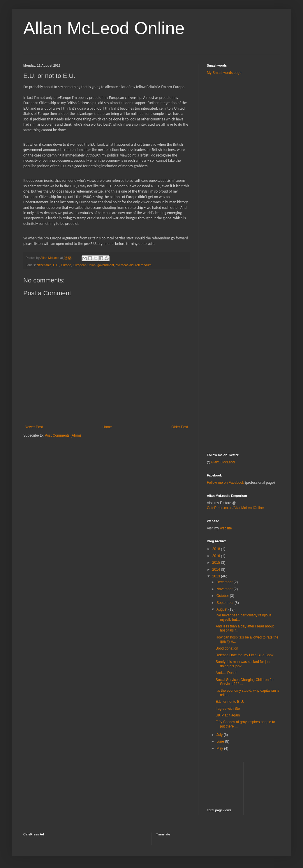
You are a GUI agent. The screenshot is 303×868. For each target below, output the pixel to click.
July (220, 735)
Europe (66, 265)
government (106, 265)
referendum (143, 265)
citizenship (44, 265)
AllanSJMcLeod (222, 462)
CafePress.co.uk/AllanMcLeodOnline (235, 508)
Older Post (180, 427)
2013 (217, 576)
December (225, 582)
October (223, 596)
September (226, 603)
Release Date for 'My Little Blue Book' (245, 655)
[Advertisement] (238, 171)
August (222, 609)
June (221, 741)
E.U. (56, 265)
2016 (217, 556)
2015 (217, 563)
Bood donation (227, 648)
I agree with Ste (228, 709)
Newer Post (34, 427)
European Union (84, 265)
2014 (217, 570)
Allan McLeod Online (104, 28)
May (220, 748)
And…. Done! (226, 673)
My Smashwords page (224, 73)
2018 (217, 549)
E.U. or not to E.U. (230, 702)
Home (107, 427)
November (225, 589)
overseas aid (125, 265)
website (226, 528)
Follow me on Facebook (225, 483)
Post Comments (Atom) (63, 435)
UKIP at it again (228, 715)
